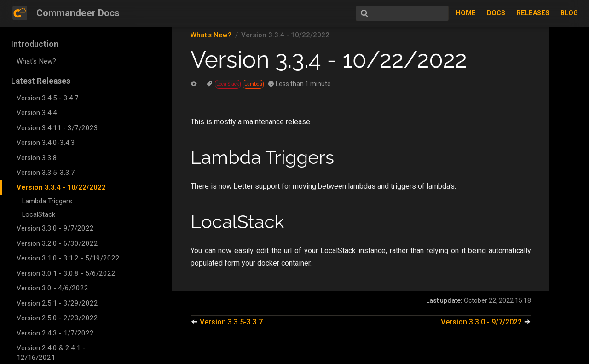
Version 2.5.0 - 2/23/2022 (57, 318)
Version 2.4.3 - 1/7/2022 (55, 333)
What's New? (36, 61)
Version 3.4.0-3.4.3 (46, 143)
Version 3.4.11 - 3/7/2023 (57, 128)
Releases (533, 13)
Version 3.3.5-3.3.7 (46, 173)
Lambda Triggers (47, 201)
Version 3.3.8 (37, 158)
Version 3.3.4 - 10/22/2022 (61, 187)
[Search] (402, 13)
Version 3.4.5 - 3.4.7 (48, 98)
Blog (569, 13)
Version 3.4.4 (37, 113)
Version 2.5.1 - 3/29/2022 (57, 303)
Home (466, 13)
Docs (496, 13)
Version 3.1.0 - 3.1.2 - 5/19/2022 (68, 258)
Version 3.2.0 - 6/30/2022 (57, 243)
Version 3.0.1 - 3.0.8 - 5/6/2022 (66, 273)
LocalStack (39, 215)
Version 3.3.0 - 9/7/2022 (55, 228)
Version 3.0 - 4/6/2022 (52, 288)
